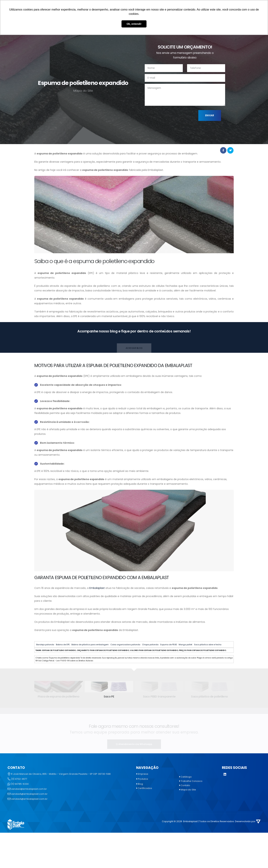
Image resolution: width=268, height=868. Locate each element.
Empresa (143, 774)
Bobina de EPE (63, 645)
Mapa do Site (188, 790)
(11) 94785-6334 (20, 784)
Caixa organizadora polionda (125, 645)
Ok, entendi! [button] (134, 24)
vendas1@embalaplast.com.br (29, 789)
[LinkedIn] (225, 775)
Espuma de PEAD (169, 645)
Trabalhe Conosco (192, 781)
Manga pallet (185, 645)
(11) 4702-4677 (19, 779)
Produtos (143, 779)
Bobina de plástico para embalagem (90, 645)
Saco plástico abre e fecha (208, 645)
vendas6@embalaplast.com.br (29, 794)
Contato (185, 785)
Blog (140, 784)
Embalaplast (97, 588)
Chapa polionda (150, 645)
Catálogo (186, 777)
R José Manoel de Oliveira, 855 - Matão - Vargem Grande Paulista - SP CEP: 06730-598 (61, 774)
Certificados (145, 788)
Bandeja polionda (45, 645)
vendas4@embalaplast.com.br (29, 799)
